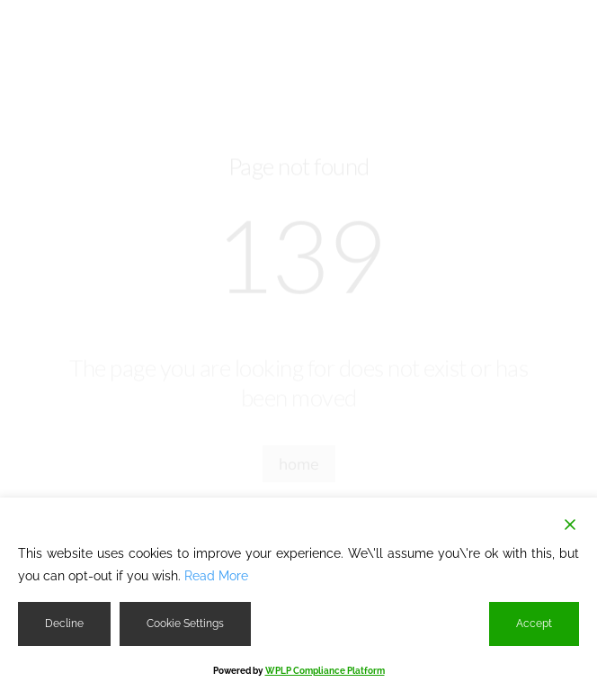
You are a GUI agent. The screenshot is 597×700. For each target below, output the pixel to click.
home (299, 464)
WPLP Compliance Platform (325, 671)
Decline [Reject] (64, 624)
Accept (534, 624)
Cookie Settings (185, 624)
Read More (216, 576)
